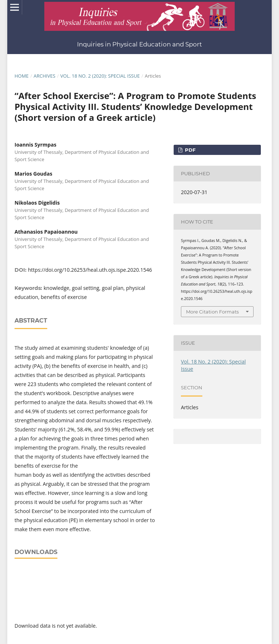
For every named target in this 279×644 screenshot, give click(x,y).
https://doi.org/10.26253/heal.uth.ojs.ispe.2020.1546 (90, 270)
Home (22, 76)
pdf (189, 150)
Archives (44, 76)
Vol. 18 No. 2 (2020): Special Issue (100, 76)
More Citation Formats (212, 312)
